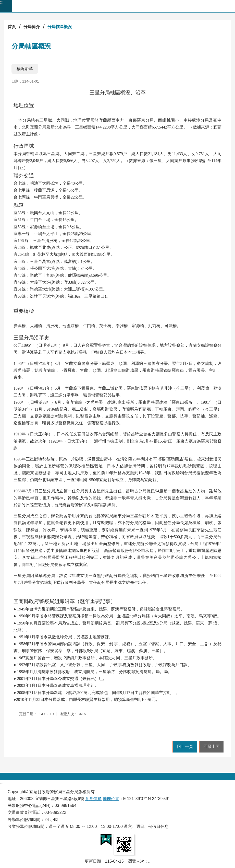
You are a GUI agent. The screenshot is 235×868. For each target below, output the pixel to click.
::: (2, 2)
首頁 (12, 27)
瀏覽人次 (136, 861)
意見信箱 (93, 799)
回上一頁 (185, 747)
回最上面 (212, 747)
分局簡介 (32, 27)
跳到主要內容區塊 (3, 3)
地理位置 (111, 799)
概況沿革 (25, 69)
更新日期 (93, 861)
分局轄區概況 (60, 27)
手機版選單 (6, 6)
